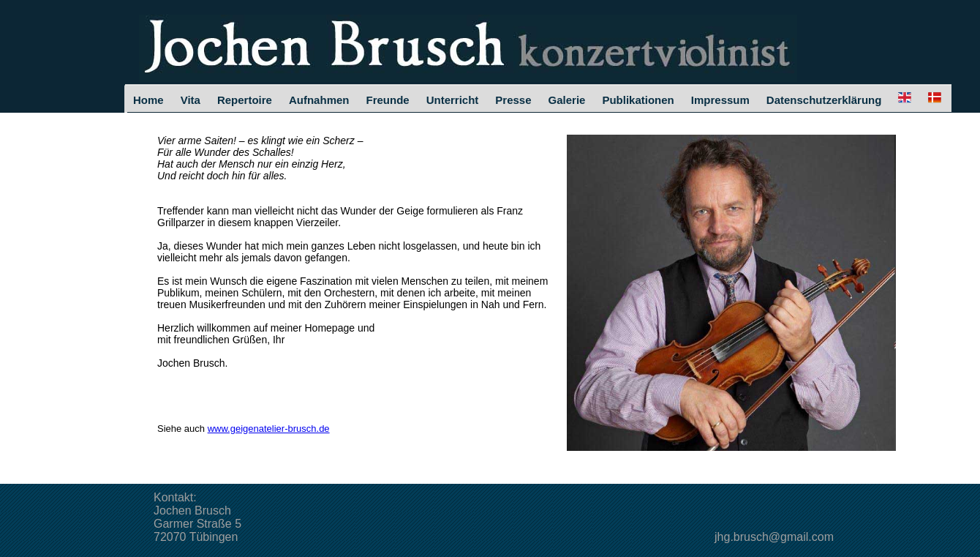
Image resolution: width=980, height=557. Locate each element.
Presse (513, 100)
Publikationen (638, 100)
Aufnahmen (319, 100)
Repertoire (245, 100)
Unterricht (453, 100)
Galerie (567, 100)
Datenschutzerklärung (824, 100)
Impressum (720, 100)
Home (148, 100)
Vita (191, 100)
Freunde (387, 100)
